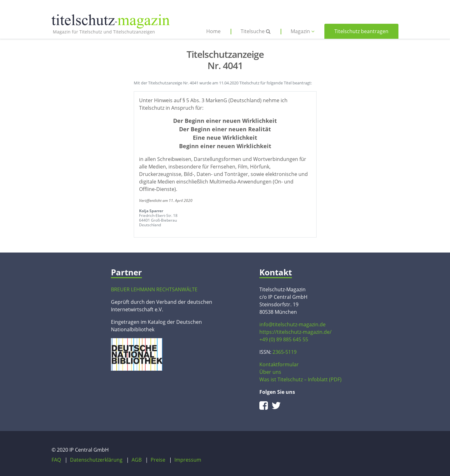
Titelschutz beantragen (361, 31)
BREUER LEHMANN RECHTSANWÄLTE (154, 289)
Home (213, 31)
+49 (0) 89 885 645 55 (284, 339)
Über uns (270, 372)
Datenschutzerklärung (96, 460)
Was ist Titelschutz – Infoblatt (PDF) (300, 379)
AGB (137, 460)
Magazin (302, 31)
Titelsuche (256, 31)
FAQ (56, 460)
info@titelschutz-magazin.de (292, 324)
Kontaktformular (279, 364)
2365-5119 (285, 352)
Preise (158, 460)
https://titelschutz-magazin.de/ (295, 332)
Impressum (188, 460)
